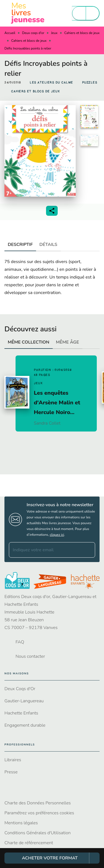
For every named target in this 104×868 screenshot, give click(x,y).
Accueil (10, 33)
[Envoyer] (88, 550)
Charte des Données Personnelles (38, 803)
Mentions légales (21, 823)
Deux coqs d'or (33, 33)
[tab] (20, 245)
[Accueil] (28, 13)
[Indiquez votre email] (45, 550)
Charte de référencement (29, 843)
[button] (51, 83)
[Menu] (86, 13)
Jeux (54, 33)
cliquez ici (57, 535)
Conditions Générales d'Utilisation (38, 833)
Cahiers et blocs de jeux (82, 33)
